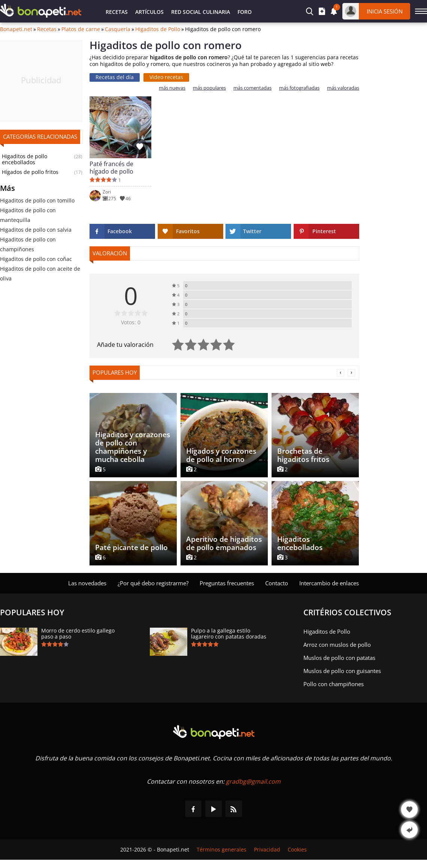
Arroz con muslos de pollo (337, 645)
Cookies (297, 850)
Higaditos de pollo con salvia (36, 230)
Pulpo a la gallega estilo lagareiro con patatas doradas (229, 634)
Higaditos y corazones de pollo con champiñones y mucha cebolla (133, 447)
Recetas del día (115, 77)
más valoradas (343, 88)
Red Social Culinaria (201, 12)
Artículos (149, 12)
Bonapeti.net (16, 29)
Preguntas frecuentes (227, 583)
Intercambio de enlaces (329, 583)
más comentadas (252, 88)
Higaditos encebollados (300, 543)
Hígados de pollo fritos (30, 172)
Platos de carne (81, 29)
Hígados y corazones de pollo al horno (221, 455)
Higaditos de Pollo (158, 29)
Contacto (277, 583)
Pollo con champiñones (334, 684)
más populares (209, 88)
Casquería (118, 29)
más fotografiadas (299, 88)
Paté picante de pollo (131, 547)
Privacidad (267, 850)
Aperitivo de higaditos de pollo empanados (224, 543)
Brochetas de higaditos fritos (303, 455)
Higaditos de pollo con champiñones (28, 244)
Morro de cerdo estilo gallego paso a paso (78, 634)
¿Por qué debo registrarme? (153, 583)
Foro (245, 12)
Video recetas (166, 77)
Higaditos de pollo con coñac (36, 259)
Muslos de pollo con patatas (339, 658)
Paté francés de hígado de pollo (111, 168)
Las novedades (87, 583)
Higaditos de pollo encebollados (25, 159)
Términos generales (222, 850)
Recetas (117, 12)
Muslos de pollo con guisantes (342, 671)
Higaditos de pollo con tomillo (37, 200)
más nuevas (172, 88)
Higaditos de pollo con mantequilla (28, 215)
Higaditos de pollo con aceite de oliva (40, 274)
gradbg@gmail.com (253, 781)
